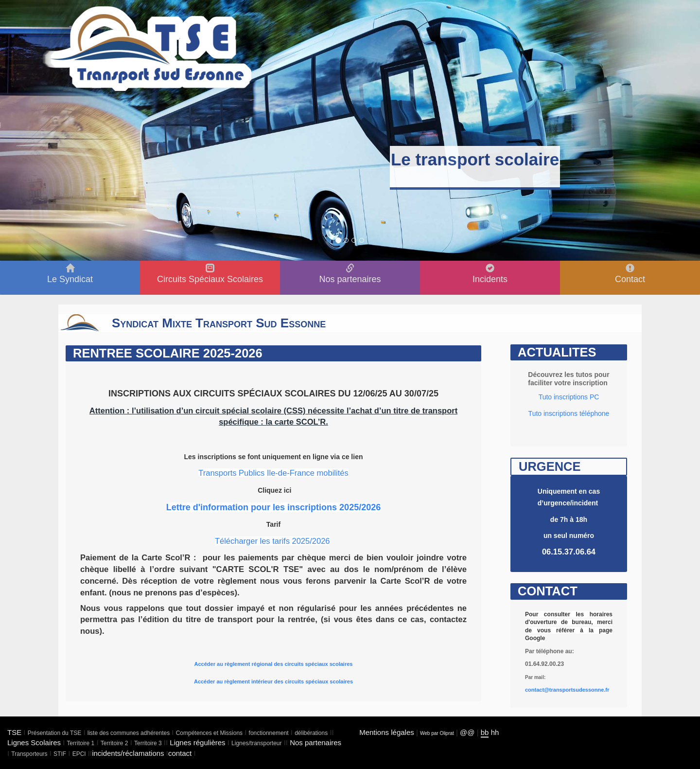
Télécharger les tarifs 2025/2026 (272, 541)
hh (495, 732)
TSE (14, 732)
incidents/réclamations (128, 753)
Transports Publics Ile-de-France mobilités (273, 473)
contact (180, 753)
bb (485, 732)
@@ (467, 732)
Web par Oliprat (437, 733)
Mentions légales (387, 732)
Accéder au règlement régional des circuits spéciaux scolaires (274, 664)
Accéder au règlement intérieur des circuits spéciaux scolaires (273, 681)
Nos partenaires (315, 742)
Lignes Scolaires (34, 742)
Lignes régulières (197, 742)
